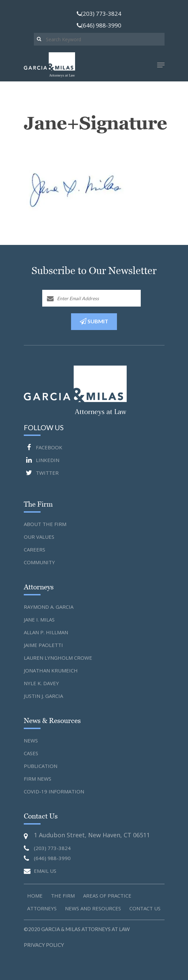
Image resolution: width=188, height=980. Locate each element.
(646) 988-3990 (99, 25)
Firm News (38, 779)
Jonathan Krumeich (51, 670)
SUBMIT (94, 321)
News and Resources (93, 908)
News (31, 740)
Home (35, 896)
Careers (35, 549)
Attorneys (42, 908)
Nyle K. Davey (41, 683)
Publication (41, 766)
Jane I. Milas (39, 619)
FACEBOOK (43, 447)
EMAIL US (40, 871)
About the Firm (45, 524)
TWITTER (41, 473)
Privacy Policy (44, 945)
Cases (31, 753)
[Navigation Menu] (161, 65)
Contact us (145, 908)
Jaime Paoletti (43, 645)
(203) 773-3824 (99, 14)
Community (39, 562)
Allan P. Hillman (46, 632)
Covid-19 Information (54, 791)
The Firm (63, 896)
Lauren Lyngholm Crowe (58, 658)
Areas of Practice (107, 896)
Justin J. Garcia (43, 696)
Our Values (39, 537)
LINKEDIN (42, 460)
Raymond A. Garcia (49, 607)
